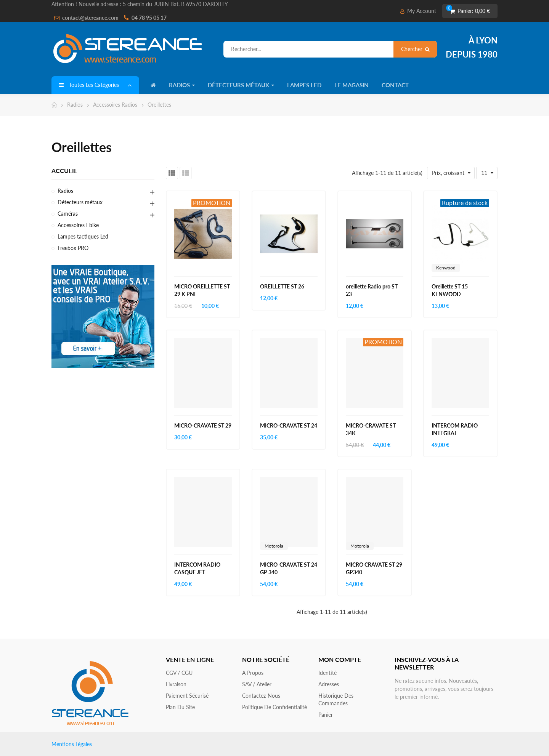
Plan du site (180, 707)
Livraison (176, 684)
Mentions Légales (72, 744)
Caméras (68, 214)
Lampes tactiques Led (83, 236)
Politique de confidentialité (274, 707)
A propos (253, 673)
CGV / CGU (179, 673)
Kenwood (446, 268)
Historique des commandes (336, 699)
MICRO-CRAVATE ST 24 (289, 425)
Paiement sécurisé (187, 696)
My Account (418, 11)
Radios (65, 191)
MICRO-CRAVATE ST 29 (203, 425)
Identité (327, 673)
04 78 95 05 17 (149, 18)
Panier (326, 715)
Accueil (64, 171)
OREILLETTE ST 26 (282, 286)
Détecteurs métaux (80, 202)
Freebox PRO (73, 248)
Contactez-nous (261, 696)
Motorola (274, 546)
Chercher (415, 49)
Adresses (329, 684)
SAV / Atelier (257, 684)
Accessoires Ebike (78, 225)
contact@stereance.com (90, 18)
